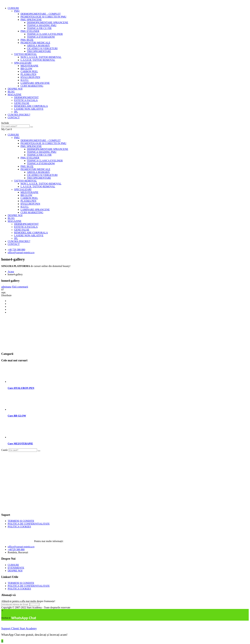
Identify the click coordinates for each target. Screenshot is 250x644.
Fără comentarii (20, 287)
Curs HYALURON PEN (21, 388)
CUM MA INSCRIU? (19, 115)
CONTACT (14, 118)
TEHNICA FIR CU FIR (39, 28)
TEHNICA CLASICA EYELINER (45, 34)
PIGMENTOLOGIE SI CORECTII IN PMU (43, 17)
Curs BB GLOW (17, 416)
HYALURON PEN (30, 77)
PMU (17, 11)
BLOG (11, 92)
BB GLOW (26, 69)
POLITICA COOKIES (19, 527)
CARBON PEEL (29, 71)
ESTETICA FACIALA (26, 100)
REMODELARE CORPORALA (31, 106)
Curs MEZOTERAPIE (20, 444)
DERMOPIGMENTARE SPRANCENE (48, 22)
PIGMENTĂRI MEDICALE (35, 43)
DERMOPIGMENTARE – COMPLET (41, 14)
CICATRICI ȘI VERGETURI (42, 48)
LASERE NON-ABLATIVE (29, 109)
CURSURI (13, 8)
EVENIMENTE (16, 568)
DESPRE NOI (15, 89)
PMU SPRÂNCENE (31, 20)
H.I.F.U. (25, 80)
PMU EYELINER (30, 31)
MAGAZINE (15, 95)
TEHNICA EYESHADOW (41, 37)
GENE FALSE (22, 103)
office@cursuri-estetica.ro (21, 252)
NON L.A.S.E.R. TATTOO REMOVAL (41, 57)
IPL (16, 112)
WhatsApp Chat (24, 618)
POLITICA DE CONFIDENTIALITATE (29, 524)
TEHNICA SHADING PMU (42, 25)
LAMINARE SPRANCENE (35, 83)
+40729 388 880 (16, 549)
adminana (6, 287)
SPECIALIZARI (23, 63)
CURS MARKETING (32, 86)
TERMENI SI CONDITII (21, 521)
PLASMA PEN (28, 74)
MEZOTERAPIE (29, 66)
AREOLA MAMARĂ (38, 46)
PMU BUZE (27, 40)
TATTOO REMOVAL (25, 54)
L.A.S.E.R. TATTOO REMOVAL (38, 60)
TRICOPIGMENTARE (39, 51)
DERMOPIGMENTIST (26, 97)
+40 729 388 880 (16, 250)
